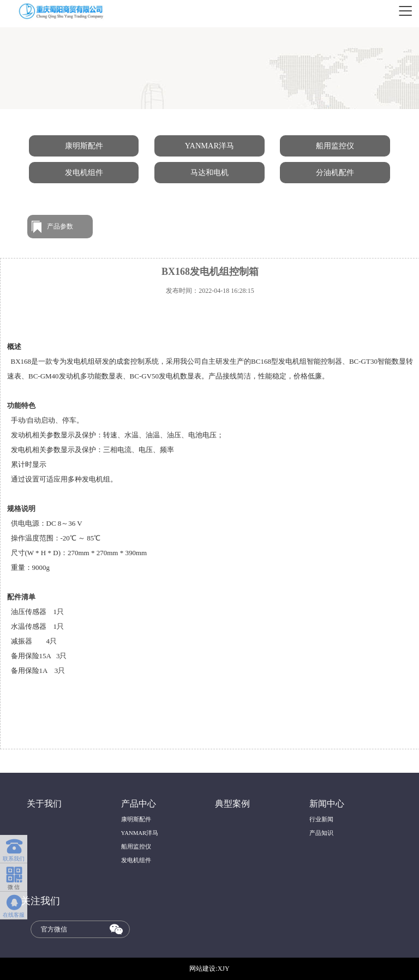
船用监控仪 (335, 146)
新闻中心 (327, 804)
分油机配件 (335, 172)
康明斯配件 (84, 146)
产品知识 (321, 833)
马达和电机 (209, 172)
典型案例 (232, 804)
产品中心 (139, 804)
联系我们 (14, 848)
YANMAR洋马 (209, 146)
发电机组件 (84, 172)
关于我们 (44, 804)
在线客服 (14, 905)
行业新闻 (321, 819)
